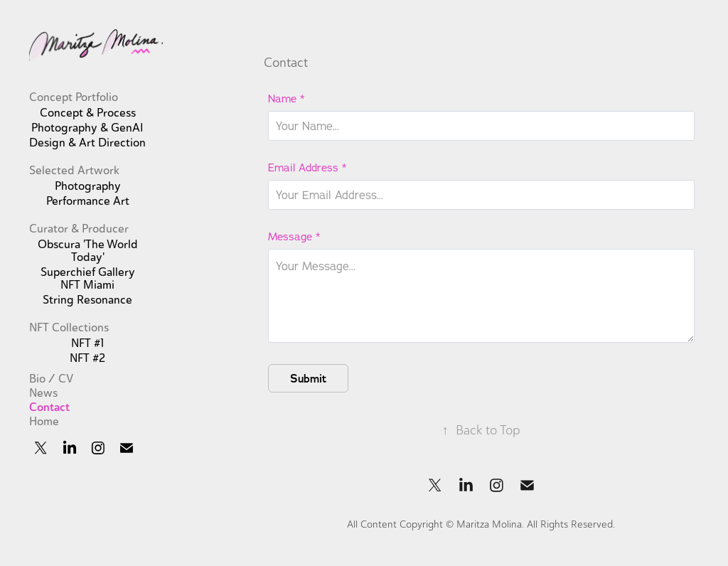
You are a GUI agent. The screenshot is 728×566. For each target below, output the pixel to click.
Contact (49, 407)
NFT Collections (69, 328)
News (43, 393)
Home (44, 422)
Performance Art (88, 201)
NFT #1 (87, 343)
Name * (286, 98)
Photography (88, 186)
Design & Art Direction (87, 143)
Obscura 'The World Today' (88, 251)
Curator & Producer (79, 229)
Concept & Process (88, 113)
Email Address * (307, 167)
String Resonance (87, 300)
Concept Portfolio (74, 97)
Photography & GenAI (87, 128)
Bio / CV (51, 379)
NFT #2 (87, 358)
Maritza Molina (489, 524)
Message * (294, 236)
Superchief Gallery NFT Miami (88, 279)
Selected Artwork (74, 171)
